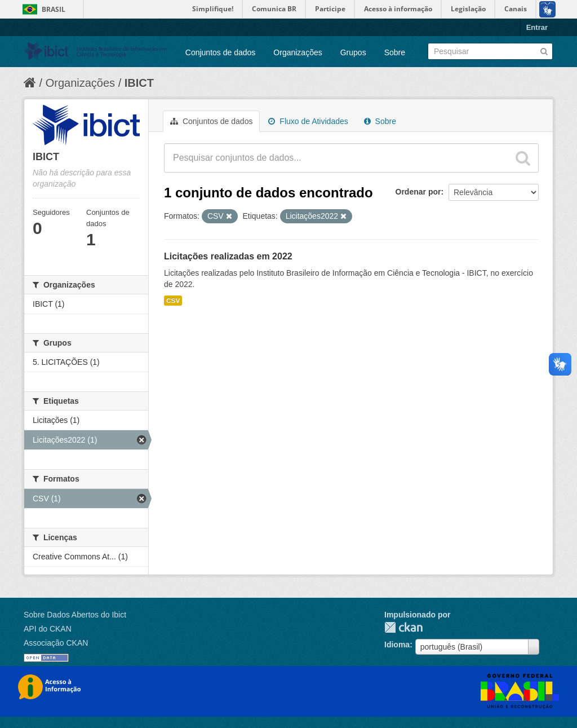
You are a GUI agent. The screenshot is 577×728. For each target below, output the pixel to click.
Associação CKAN (56, 643)
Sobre (395, 52)
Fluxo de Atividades (308, 121)
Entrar (537, 27)
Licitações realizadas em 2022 (228, 256)
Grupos (353, 52)
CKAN (403, 627)
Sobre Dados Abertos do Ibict (75, 615)
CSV (173, 301)
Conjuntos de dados (221, 52)
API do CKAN (48, 629)
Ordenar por (418, 192)
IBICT (139, 83)
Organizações (298, 52)
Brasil (54, 9)
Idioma (397, 645)
